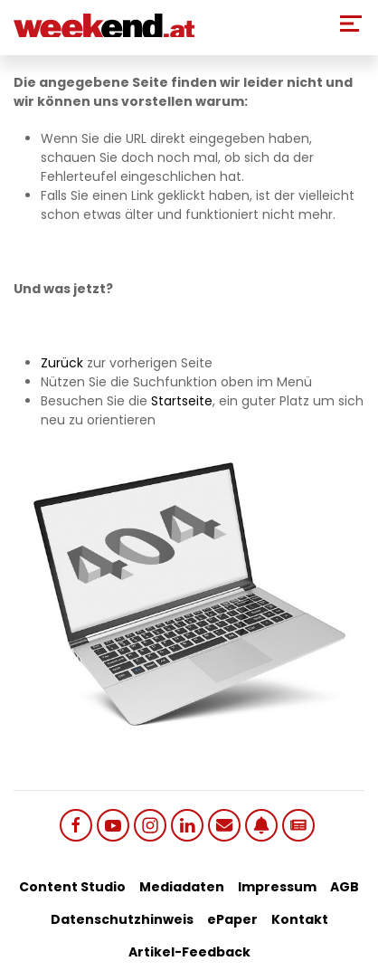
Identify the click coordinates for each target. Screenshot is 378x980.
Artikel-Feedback (189, 952)
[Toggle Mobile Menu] (351, 24)
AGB (345, 887)
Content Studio (72, 887)
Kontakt (300, 919)
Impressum (277, 887)
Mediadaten (182, 887)
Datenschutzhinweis (122, 919)
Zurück (62, 363)
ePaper (232, 919)
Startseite (182, 401)
